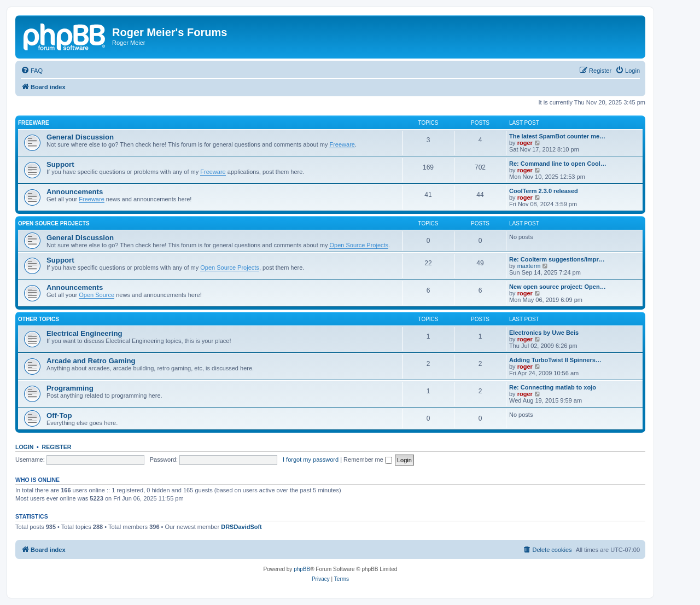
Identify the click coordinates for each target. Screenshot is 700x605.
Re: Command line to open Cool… (558, 164)
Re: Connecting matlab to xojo (553, 387)
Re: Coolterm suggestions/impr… (557, 259)
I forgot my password (311, 459)
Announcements (75, 192)
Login (24, 447)
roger (525, 143)
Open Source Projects (54, 223)
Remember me (368, 459)
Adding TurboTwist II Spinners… (555, 360)
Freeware (34, 123)
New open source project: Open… (558, 287)
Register (57, 447)
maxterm (529, 266)
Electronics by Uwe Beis (544, 333)
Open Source (97, 295)
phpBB (302, 569)
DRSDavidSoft (241, 527)
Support (60, 164)
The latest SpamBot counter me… (557, 136)
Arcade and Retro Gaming (91, 361)
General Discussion (80, 137)
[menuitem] (32, 71)
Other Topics (39, 319)
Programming (70, 388)
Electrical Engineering (84, 333)
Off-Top (59, 415)
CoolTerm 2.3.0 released (544, 191)
